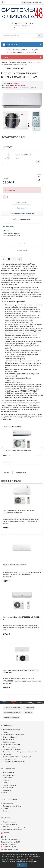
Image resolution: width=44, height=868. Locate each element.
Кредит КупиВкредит (10, 737)
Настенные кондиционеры (18, 62)
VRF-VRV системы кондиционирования (16, 827)
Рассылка (6, 780)
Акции (5, 793)
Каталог (22, 57)
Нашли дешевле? (22, 208)
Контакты (6, 783)
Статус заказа (8, 778)
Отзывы (5, 808)
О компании (7, 754)
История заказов (8, 775)
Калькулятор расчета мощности (14, 762)
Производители (8, 804)
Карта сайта (7, 790)
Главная (4, 62)
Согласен (22, 865)
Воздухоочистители (9, 822)
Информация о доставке (11, 744)
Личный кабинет (8, 773)
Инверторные (21, 472)
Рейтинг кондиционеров (12, 717)
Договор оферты (8, 739)
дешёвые (7, 472)
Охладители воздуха (10, 824)
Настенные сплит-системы (12, 713)
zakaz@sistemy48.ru (9, 849)
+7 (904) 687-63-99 (8, 847)
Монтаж (5, 732)
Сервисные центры (9, 759)
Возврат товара (8, 788)
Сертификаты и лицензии (12, 749)
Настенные (28, 713)
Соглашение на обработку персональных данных (20, 752)
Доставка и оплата (9, 747)
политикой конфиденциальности (25, 861)
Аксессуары (8, 147)
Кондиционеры (29, 708)
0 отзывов (33, 88)
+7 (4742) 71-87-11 (9, 844)
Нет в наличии (21, 203)
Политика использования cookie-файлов (17, 757)
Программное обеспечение (12, 829)
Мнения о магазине (9, 785)
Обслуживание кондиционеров (13, 735)
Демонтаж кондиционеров (12, 730)
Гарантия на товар (9, 742)
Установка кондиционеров (12, 708)
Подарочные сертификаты (12, 806)
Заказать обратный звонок (22, 28)
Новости (6, 811)
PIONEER (32, 62)
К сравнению (38, 456)
